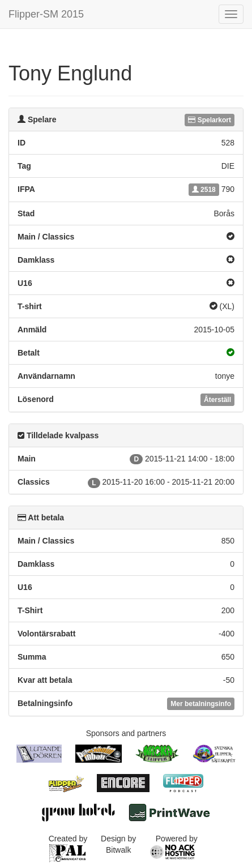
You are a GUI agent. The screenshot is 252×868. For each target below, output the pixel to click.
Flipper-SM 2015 (46, 14)
